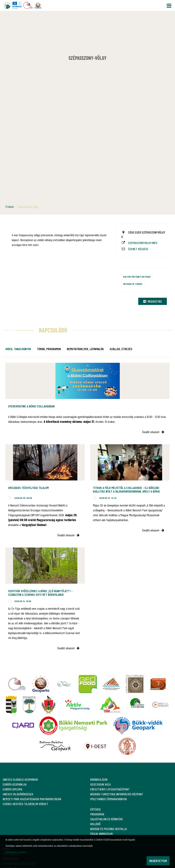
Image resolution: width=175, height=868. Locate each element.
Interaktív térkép (133, 284)
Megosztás (153, 301)
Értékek (10, 207)
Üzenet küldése (138, 249)
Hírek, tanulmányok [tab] (18, 349)
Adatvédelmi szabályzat (16, 852)
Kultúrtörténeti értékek (137, 277)
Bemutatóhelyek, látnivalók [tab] (85, 349)
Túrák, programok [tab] (49, 349)
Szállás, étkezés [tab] (121, 349)
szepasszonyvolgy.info (143, 243)
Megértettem (158, 861)
